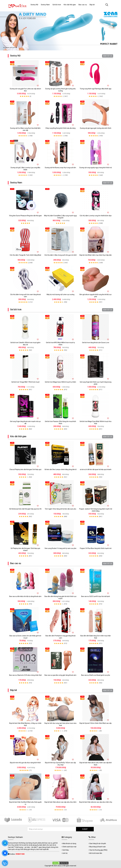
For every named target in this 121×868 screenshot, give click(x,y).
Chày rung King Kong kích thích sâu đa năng (60, 128)
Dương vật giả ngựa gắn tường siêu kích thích (96, 128)
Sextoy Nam (16, 183)
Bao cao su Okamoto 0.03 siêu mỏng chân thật (25, 675)
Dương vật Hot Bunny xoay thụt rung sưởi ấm (60, 168)
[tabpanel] (60, 30)
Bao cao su (16, 563)
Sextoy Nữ (15, 56)
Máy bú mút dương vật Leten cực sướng (60, 294)
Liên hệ (65, 853)
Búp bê (13, 690)
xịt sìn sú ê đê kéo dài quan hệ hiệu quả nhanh (96, 469)
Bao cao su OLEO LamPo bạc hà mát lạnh (96, 596)
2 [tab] (61, 48)
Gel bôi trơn (16, 310)
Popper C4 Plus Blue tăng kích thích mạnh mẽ (96, 548)
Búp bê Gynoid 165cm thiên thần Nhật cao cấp (96, 723)
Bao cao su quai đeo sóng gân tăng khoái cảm (60, 675)
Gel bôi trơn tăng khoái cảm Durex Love (96, 343)
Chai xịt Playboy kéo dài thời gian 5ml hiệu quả (25, 469)
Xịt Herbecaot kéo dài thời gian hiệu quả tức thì (25, 509)
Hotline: (17, 854)
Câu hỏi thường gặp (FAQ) (98, 850)
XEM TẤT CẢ (108, 56)
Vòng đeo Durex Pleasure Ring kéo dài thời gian (25, 216)
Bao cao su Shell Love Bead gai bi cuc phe (96, 675)
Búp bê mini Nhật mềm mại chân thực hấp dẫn (96, 255)
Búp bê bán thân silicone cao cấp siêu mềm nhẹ (96, 802)
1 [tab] (60, 48)
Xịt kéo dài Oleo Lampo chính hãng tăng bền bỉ (60, 469)
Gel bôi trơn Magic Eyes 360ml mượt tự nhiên (60, 382)
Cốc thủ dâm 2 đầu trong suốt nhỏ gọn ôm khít (60, 255)
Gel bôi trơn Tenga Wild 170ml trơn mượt (25, 382)
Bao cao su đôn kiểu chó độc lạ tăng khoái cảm (25, 596)
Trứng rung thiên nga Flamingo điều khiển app (96, 89)
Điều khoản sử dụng (69, 843)
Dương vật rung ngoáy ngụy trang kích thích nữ (96, 168)
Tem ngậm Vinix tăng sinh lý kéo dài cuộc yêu (60, 509)
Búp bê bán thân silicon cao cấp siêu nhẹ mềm (60, 802)
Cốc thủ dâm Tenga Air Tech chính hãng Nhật (25, 255)
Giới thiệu (66, 850)
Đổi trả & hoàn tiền (96, 853)
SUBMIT (85, 829)
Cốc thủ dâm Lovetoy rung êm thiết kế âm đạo (96, 216)
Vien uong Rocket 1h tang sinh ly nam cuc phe (60, 548)
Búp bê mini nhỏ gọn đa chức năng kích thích (25, 763)
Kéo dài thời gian (18, 436)
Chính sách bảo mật (69, 847)
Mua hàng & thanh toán (98, 847)
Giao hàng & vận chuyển (98, 843)
